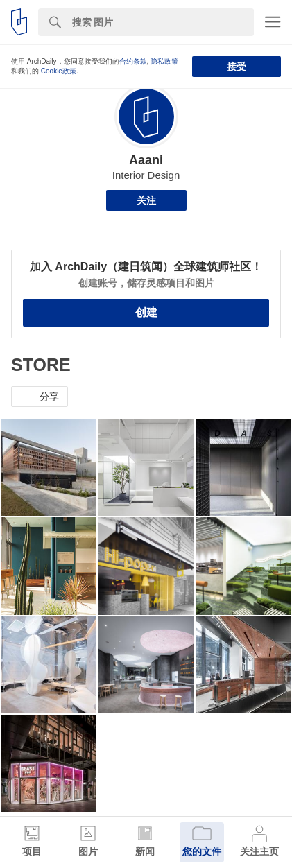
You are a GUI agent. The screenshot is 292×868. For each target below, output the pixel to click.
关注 (146, 200)
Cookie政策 (59, 71)
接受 (237, 67)
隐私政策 (164, 61)
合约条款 (133, 61)
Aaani (146, 160)
